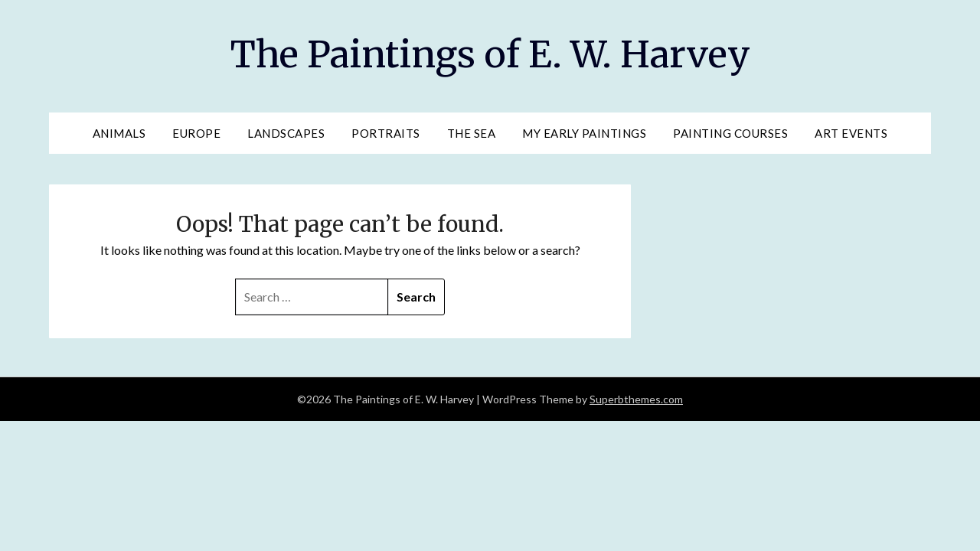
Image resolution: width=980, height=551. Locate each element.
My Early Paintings (584, 133)
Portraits (386, 133)
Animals (119, 133)
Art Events (851, 133)
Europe (196, 133)
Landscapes (286, 133)
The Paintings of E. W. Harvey (490, 54)
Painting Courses (730, 133)
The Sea (472, 133)
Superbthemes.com (636, 399)
